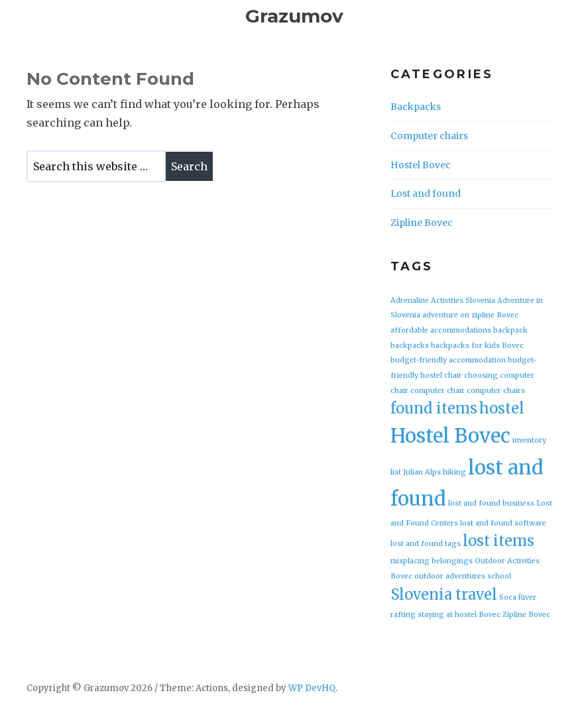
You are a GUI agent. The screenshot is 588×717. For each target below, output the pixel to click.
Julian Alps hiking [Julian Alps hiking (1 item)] (435, 472)
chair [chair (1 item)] (453, 375)
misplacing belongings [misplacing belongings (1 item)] (432, 561)
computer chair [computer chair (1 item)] (438, 391)
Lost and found (426, 193)
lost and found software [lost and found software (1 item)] (503, 523)
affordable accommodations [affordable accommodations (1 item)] (441, 330)
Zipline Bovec (422, 223)
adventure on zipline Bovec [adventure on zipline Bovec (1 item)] (470, 315)
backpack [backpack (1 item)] (510, 330)
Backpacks (416, 107)
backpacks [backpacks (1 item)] (410, 346)
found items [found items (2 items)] (434, 408)
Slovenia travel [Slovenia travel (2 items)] (444, 594)
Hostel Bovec (421, 165)
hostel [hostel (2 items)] (502, 408)
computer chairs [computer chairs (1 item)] (496, 391)
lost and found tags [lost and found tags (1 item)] (426, 544)
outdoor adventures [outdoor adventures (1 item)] (450, 576)
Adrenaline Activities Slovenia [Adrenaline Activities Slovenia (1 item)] (443, 301)
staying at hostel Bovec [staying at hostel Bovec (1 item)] (459, 615)
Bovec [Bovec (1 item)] (513, 346)
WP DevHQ (312, 688)
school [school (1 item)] (499, 576)
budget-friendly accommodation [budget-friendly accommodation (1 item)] (448, 360)
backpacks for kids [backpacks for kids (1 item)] (465, 346)
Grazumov (294, 16)
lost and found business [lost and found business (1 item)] (491, 503)
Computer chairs (429, 136)
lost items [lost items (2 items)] (499, 541)
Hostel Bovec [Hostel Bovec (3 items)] (450, 436)
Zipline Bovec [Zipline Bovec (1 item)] (526, 615)
